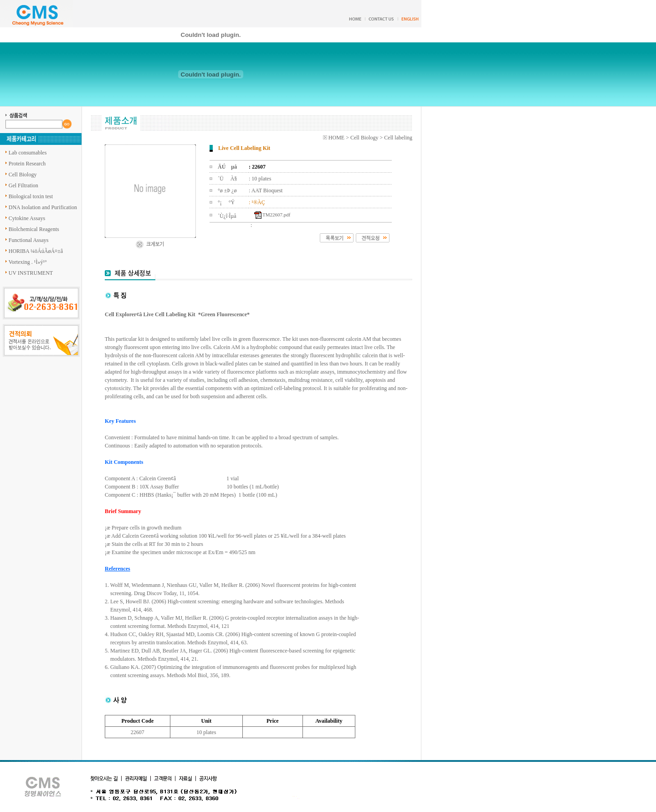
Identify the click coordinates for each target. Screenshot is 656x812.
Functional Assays (29, 240)
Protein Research (27, 164)
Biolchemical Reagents (34, 229)
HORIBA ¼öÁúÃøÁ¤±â (36, 251)
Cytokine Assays (27, 218)
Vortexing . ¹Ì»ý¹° (28, 262)
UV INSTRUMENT (31, 273)
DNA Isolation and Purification (43, 207)
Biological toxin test (31, 196)
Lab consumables (28, 153)
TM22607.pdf (276, 215)
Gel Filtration (23, 185)
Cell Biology (23, 175)
